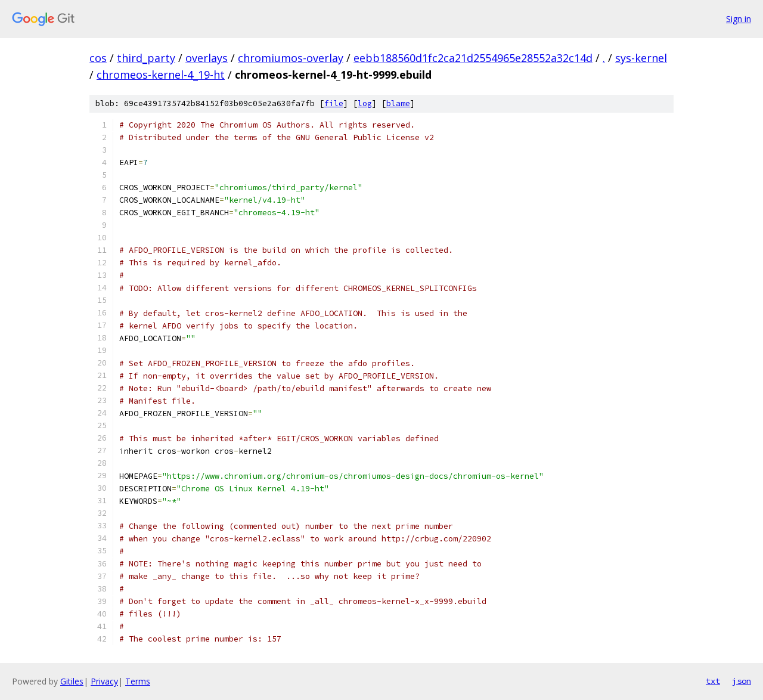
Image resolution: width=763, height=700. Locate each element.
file (334, 103)
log (365, 103)
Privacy (104, 681)
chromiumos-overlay (291, 58)
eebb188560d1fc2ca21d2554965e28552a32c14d (473, 58)
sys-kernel (641, 58)
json (742, 681)
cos (98, 58)
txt (713, 681)
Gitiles (72, 681)
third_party (146, 58)
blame (398, 103)
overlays (207, 58)
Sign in (739, 19)
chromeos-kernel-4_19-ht (161, 75)
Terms (138, 681)
